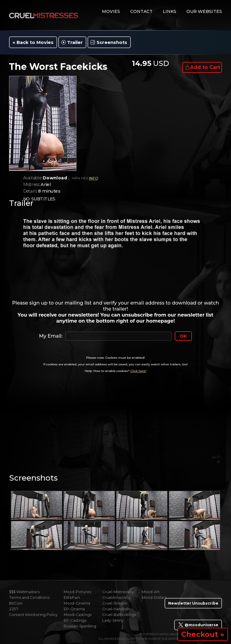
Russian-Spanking (80, 626)
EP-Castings (75, 620)
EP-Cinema (74, 609)
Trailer (75, 42)
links (169, 11)
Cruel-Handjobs (116, 609)
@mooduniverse (198, 625)
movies (111, 11)
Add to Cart (205, 67)
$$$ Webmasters (24, 592)
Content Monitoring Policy (33, 615)
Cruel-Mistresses (118, 592)
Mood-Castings (78, 615)
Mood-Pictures (77, 592)
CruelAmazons (116, 598)
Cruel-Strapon (115, 603)
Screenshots (112, 42)
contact (141, 11)
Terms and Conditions (29, 598)
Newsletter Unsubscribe (193, 603)
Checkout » (203, 634)
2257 (14, 609)
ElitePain (72, 598)
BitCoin (16, 603)
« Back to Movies (33, 42)
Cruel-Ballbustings (119, 615)
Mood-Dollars (154, 598)
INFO (93, 178)
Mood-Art (151, 592)
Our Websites (204, 11)
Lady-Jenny (113, 620)
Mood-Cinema (77, 603)
